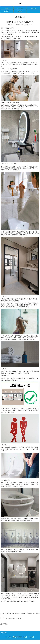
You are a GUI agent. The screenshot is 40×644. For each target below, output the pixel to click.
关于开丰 (20, 8)
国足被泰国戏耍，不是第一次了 (14, 618)
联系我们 (20, 11)
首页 (7, 8)
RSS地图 (25, 637)
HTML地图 (31, 637)
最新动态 (7, 11)
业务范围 (33, 8)
